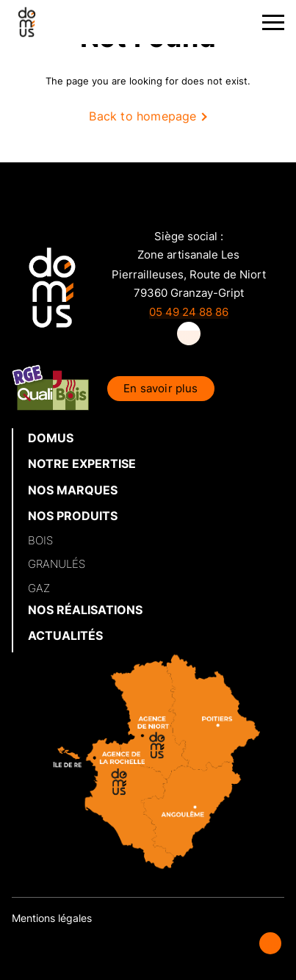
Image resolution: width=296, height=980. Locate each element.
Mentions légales (52, 918)
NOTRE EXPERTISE (82, 464)
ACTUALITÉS (65, 635)
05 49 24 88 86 (189, 312)
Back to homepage (142, 116)
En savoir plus (161, 388)
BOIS (40, 540)
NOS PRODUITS (73, 516)
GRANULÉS (57, 564)
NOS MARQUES (73, 490)
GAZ (39, 588)
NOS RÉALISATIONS (85, 610)
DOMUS (51, 438)
